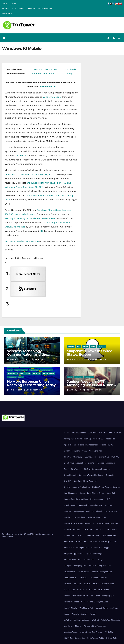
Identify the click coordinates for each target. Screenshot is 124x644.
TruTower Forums (91, 584)
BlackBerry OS (107, 445)
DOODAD (115, 457)
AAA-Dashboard (79, 433)
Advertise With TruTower (110, 433)
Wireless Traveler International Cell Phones (83, 632)
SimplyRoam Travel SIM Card (89, 548)
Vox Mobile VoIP (86, 608)
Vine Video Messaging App (102, 596)
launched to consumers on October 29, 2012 (29, 174)
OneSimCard (70, 536)
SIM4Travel (69, 548)
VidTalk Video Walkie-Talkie (76, 596)
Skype (107, 548)
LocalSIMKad (70, 505)
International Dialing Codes (92, 493)
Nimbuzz (99, 529)
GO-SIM (68, 481)
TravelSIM (36, 373)
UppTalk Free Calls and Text (89, 590)
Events (91, 463)
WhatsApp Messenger (111, 620)
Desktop (31, 9)
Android (6, 9)
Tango (101, 560)
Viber (107, 590)
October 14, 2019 (78, 359)
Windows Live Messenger (95, 626)
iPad (14, 9)
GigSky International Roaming (97, 469)
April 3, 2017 (76, 390)
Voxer (67, 614)
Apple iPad (111, 439)
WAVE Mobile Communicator (77, 620)
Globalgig (110, 475)
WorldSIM (12, 377)
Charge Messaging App (92, 451)
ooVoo (80, 536)
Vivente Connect (72, 602)
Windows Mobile (52, 97)
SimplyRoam (25, 373)
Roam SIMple (13, 373)
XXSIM (21, 377)
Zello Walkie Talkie (96, 638)
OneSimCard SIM (21, 370)
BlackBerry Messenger (88, 445)
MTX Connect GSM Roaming (105, 523)
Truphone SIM (48, 373)
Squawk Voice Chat (73, 560)
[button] (108, 38)
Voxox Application (79, 614)
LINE (108, 499)
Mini (88, 511)
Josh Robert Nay (35, 359)
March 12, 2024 (17, 359)
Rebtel (79, 542)
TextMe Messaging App (102, 572)
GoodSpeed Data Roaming (85, 481)
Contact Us (104, 457)
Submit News (90, 560)
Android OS (20, 156)
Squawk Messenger (94, 554)
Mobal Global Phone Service (105, 511)
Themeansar (7, 537)
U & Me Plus (69, 590)
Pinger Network (92, 536)
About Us (92, 433)
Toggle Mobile (70, 578)
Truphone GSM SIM (98, 578)
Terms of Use (84, 572)
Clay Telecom (91, 457)
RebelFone (34, 370)
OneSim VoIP (111, 529)
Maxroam (109, 505)
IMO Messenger (71, 493)
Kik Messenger (97, 499)
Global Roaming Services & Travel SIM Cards (84, 475)
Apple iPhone (70, 445)
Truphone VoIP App (73, 584)
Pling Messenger (109, 536)
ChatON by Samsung (73, 457)
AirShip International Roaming (77, 439)
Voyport (93, 614)
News (10, 346)
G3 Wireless (76, 469)
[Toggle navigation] (119, 38)
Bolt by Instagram (72, 451)
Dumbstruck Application (75, 463)
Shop (116, 542)
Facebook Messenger (106, 463)
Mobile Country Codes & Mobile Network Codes (85, 517)
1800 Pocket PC (47, 87)
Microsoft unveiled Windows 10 (22, 241)
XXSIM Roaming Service (75, 638)
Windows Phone (45, 9)
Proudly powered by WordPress (16, 534)
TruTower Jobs (108, 584)
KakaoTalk (111, 493)
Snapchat (101, 346)
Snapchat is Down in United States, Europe (90, 353)
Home (67, 433)
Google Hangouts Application (77, 487)
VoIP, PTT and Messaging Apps (95, 602)
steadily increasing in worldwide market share (30, 218)
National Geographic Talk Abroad (79, 529)
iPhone (22, 9)
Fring (66, 469)
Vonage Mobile (71, 608)
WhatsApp (89, 377)
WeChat (95, 620)
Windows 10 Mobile (73, 626)
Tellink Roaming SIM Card (100, 566)
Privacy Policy (112, 638)
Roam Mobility (47, 370)
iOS (41, 231)
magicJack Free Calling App (90, 505)
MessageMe (79, 511)
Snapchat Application (74, 554)
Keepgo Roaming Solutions (76, 499)
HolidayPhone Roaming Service (106, 487)
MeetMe (68, 511)
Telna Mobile (70, 572)
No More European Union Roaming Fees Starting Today (31, 383)
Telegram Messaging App (75, 566)
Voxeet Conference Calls (107, 608)
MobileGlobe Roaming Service (77, 523)
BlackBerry (7, 14)
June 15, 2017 (16, 390)
